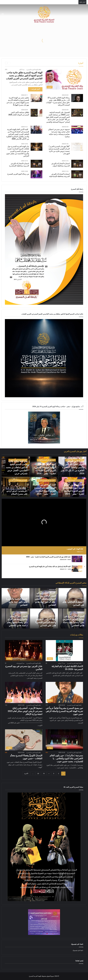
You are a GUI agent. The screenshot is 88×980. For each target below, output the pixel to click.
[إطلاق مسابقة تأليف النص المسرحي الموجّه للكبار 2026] (36, 113)
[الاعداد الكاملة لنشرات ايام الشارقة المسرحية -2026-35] (64, 651)
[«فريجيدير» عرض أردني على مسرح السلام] (16, 487)
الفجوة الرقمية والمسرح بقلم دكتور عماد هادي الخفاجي (17, 602)
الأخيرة (26, 774)
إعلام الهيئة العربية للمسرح (34, 70)
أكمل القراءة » (35, 89)
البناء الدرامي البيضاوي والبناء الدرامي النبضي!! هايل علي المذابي (45, 622)
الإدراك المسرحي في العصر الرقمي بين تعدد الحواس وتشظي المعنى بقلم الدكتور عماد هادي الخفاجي (45, 599)
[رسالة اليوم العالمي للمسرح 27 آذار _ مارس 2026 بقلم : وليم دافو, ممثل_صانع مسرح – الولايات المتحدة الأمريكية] (77, 98)
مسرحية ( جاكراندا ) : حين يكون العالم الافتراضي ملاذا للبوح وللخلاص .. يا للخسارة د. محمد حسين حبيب (66, 758)
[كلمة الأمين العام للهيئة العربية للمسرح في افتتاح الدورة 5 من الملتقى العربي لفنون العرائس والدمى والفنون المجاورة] (36, 130)
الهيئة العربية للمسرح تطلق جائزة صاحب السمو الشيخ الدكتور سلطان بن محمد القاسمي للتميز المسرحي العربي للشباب (24, 76)
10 (44, 774)
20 (38, 774)
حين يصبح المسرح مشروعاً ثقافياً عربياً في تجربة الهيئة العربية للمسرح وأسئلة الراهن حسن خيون (64, 711)
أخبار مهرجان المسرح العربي (75, 460)
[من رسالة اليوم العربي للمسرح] (36, 174)
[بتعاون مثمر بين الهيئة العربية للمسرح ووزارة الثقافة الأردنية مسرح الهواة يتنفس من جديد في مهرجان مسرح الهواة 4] (36, 98)
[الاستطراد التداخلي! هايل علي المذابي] (72, 598)
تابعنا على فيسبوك (78, 950)
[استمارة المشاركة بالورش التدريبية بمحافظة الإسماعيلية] (77, 174)
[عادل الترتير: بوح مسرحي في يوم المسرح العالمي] (24, 651)
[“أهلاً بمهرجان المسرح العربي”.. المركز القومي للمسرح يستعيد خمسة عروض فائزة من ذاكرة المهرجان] (77, 147)
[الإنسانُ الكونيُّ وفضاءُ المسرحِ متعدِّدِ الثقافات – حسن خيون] (24, 740)
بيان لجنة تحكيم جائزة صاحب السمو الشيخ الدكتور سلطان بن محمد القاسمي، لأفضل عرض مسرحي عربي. (17, 468)
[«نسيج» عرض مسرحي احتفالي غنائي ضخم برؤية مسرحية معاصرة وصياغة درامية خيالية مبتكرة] (77, 130)
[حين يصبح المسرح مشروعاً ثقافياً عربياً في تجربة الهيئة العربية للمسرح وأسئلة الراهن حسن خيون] (64, 692)
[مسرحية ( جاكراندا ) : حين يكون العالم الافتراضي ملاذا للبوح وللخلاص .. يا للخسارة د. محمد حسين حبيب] (64, 740)
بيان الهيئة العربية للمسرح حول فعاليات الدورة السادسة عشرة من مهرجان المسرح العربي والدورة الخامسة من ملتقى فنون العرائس (18, 151)
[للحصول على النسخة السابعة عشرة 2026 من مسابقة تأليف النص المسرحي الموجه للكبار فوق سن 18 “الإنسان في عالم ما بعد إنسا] (77, 113)
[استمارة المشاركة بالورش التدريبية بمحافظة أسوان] (77, 164)
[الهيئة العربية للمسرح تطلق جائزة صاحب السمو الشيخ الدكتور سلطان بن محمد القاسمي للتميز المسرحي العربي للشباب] (64, 79)
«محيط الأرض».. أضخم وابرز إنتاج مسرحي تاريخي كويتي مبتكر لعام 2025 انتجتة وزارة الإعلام (25, 711)
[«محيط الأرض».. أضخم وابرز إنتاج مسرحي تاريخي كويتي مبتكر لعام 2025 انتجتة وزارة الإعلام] (24, 692)
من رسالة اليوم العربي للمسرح (18, 174)
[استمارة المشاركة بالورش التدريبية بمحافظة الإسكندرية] (36, 164)
